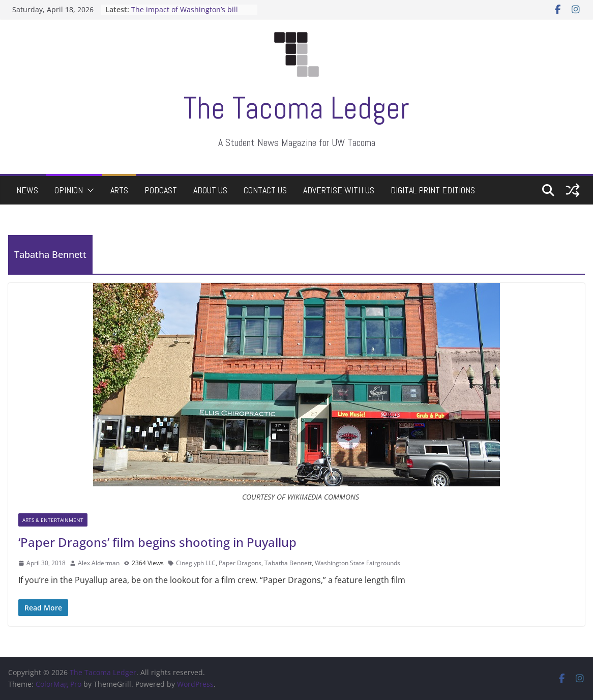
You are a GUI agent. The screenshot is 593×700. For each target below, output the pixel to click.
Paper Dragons (240, 563)
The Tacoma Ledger (296, 108)
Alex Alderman (99, 563)
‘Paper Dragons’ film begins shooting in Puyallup (157, 542)
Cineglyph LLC (196, 563)
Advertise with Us (339, 190)
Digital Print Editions (433, 190)
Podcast (161, 190)
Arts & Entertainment (53, 520)
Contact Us (265, 190)
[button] (88, 190)
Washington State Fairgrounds (358, 563)
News (27, 190)
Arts (119, 190)
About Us (210, 190)
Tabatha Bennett (288, 563)
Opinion (69, 190)
